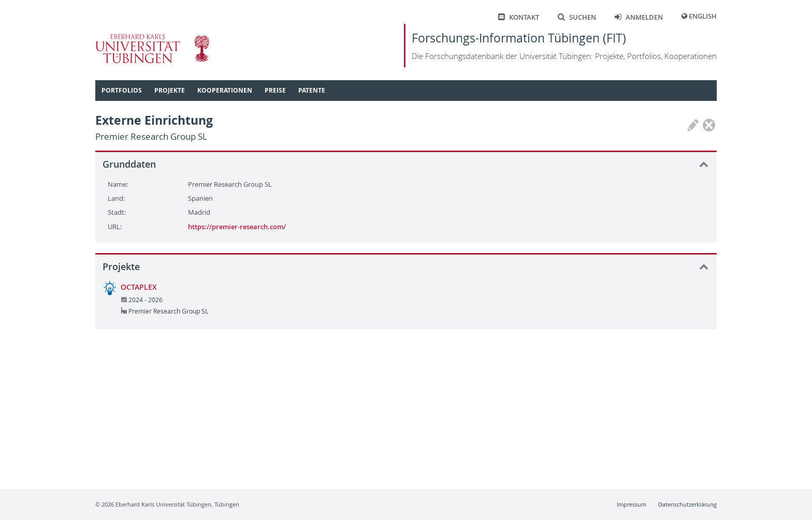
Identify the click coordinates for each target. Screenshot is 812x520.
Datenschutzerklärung (687, 504)
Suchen (577, 17)
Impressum (632, 504)
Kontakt (519, 17)
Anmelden (639, 17)
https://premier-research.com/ (237, 227)
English (703, 16)
